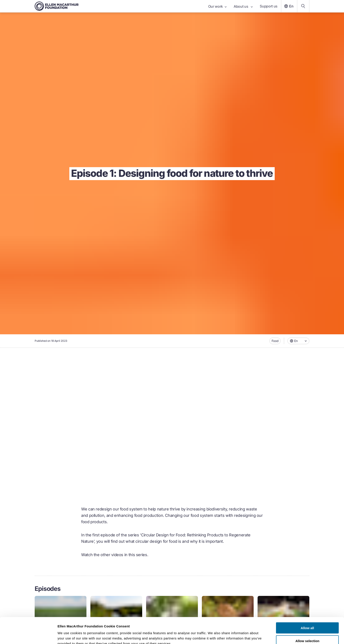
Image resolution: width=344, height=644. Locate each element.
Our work (217, 6)
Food (275, 341)
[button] (298, 341)
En (288, 6)
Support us (269, 6)
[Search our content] (303, 6)
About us (243, 6)
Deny (307, 631)
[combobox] (298, 341)
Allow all (307, 605)
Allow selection (307, 618)
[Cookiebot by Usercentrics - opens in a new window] (28, 635)
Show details (230, 635)
